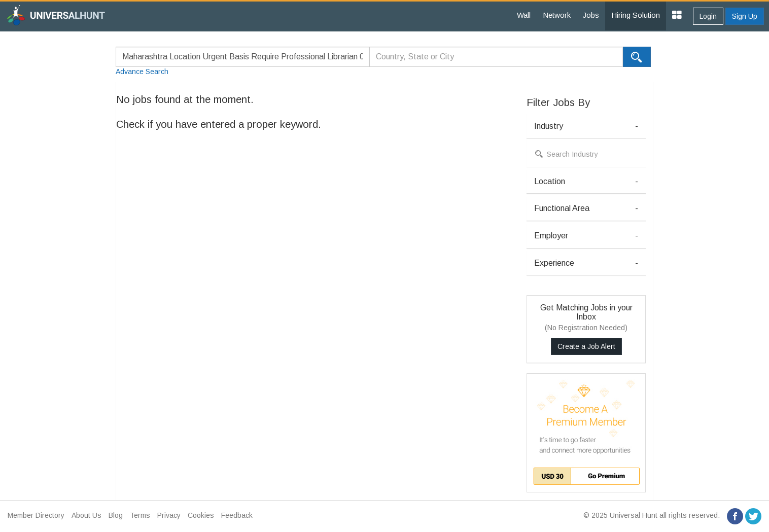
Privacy (169, 515)
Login (708, 16)
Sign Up (745, 16)
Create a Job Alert (586, 346)
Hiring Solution (636, 15)
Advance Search (142, 72)
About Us (86, 515)
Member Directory (36, 515)
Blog (116, 515)
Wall (524, 15)
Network (557, 15)
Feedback (237, 515)
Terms (140, 515)
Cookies (201, 515)
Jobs (591, 15)
